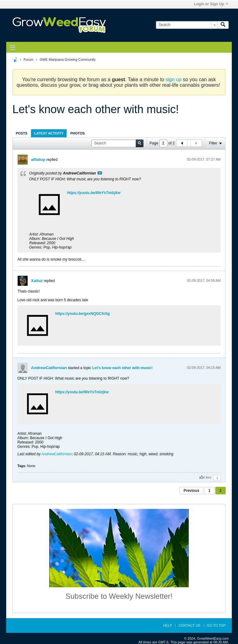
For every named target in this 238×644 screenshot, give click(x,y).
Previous (191, 491)
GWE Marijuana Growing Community (68, 60)
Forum (29, 60)
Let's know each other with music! (123, 368)
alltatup (38, 159)
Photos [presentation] (77, 133)
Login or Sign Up (211, 4)
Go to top (216, 625)
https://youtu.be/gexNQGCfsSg (82, 314)
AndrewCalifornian (49, 368)
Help (167, 625)
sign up (174, 79)
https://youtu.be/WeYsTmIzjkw (94, 193)
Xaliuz (37, 281)
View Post (100, 173)
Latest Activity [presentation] (49, 133)
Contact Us (190, 625)
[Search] (187, 25)
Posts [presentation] (22, 133)
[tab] (22, 133)
